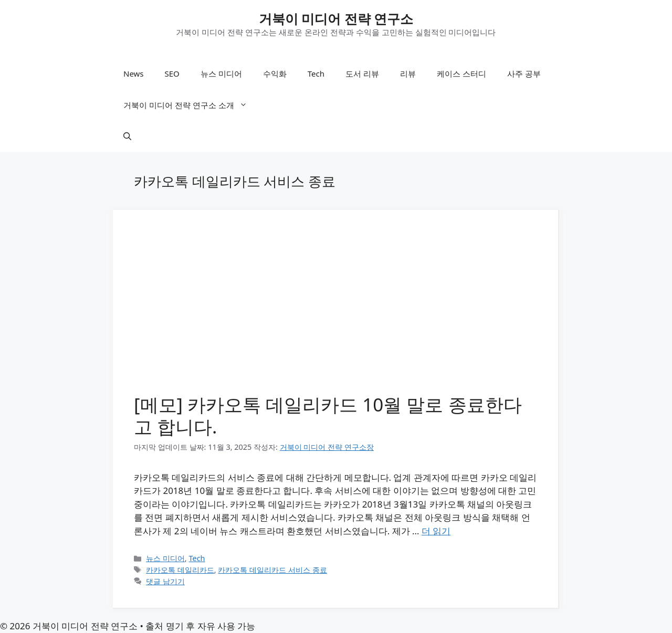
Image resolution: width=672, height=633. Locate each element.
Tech (316, 73)
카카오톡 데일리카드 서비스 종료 (272, 570)
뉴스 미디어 (221, 73)
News (134, 73)
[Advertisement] (335, 310)
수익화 (275, 73)
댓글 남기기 (165, 581)
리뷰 (408, 73)
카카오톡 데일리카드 (180, 570)
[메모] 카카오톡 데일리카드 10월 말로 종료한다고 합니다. (328, 415)
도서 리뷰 (362, 73)
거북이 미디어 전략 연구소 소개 (191, 105)
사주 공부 (524, 73)
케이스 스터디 (461, 73)
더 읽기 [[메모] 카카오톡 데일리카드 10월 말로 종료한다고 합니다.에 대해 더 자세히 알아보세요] (436, 531)
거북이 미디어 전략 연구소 (336, 18)
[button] (127, 136)
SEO (172, 73)
